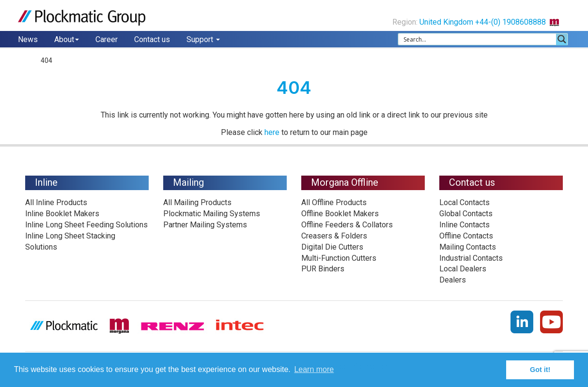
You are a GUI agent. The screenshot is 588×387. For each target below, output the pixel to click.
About (67, 39)
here (272, 132)
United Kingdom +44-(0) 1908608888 (494, 22)
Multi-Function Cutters (339, 258)
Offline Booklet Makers (340, 214)
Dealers (453, 280)
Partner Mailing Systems (205, 225)
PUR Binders (323, 269)
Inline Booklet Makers (62, 214)
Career (107, 39)
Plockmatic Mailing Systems (212, 214)
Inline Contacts (464, 225)
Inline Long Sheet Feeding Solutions (86, 225)
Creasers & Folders (334, 236)
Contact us (152, 39)
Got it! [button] (540, 370)
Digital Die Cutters (332, 247)
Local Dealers (463, 269)
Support (203, 39)
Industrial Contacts (471, 258)
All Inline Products (56, 202)
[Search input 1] (478, 39)
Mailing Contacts (468, 247)
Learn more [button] (314, 369)
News (28, 39)
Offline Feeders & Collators (347, 225)
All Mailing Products (197, 202)
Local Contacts (464, 202)
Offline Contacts (466, 236)
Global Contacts (466, 214)
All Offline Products (334, 202)
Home (27, 60)
